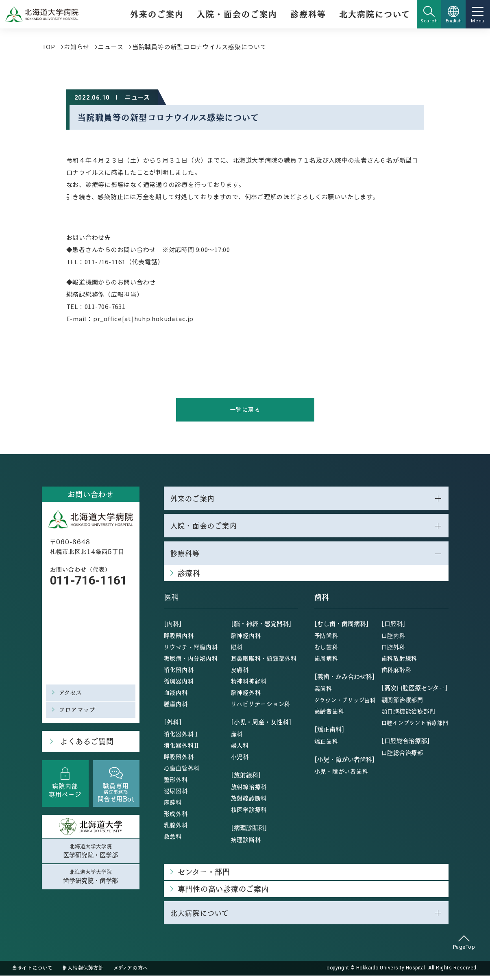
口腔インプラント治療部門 (415, 726)
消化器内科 (179, 673)
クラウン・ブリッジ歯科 (345, 703)
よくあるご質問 (85, 743)
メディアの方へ (131, 973)
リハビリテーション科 (261, 707)
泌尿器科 (176, 794)
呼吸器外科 (179, 760)
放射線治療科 (249, 790)
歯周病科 (326, 662)
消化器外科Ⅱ (182, 749)
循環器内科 (179, 684)
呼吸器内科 (179, 639)
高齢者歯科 (329, 715)
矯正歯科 (326, 745)
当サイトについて (33, 973)
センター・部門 (204, 875)
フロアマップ (79, 710)
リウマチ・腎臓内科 (191, 650)
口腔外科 (393, 650)
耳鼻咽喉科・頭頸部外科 (264, 662)
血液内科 (176, 696)
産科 (237, 737)
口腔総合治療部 (402, 756)
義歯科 (323, 692)
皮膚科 (240, 673)
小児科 (240, 760)
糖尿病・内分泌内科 (191, 662)
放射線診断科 (249, 802)
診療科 (189, 577)
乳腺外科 (176, 828)
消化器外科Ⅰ (182, 737)
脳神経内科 (246, 639)
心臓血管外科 (182, 771)
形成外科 (176, 817)
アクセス (72, 693)
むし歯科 (326, 650)
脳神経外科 (246, 696)
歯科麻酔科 (396, 673)
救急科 (173, 840)
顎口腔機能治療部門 (408, 715)
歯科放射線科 (400, 662)
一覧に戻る (245, 410)
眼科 (237, 650)
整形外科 (176, 783)
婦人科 (240, 749)
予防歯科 (326, 639)
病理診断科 (246, 843)
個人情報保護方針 (83, 973)
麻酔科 (173, 806)
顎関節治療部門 (402, 703)
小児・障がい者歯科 (341, 775)
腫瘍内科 (176, 707)
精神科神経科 (249, 684)
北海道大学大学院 (91, 853)
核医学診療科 (249, 813)
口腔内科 (393, 639)
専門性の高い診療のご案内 (223, 892)
